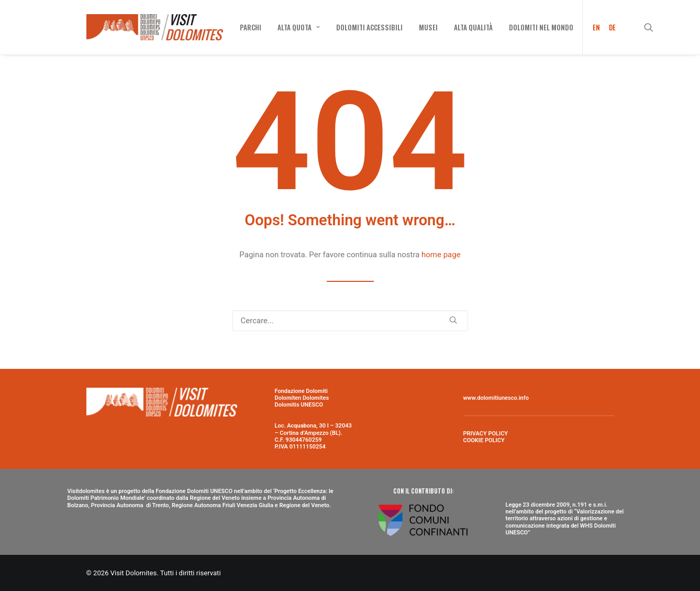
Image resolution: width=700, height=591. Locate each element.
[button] (653, 27)
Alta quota (299, 27)
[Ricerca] (350, 321)
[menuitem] (251, 27)
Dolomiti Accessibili (369, 27)
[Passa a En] (593, 27)
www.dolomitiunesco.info (496, 398)
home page (441, 255)
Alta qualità (473, 27)
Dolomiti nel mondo (541, 27)
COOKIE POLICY (484, 440)
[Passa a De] (610, 27)
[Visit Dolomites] (155, 27)
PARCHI (251, 27)
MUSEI (428, 27)
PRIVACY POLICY (486, 434)
